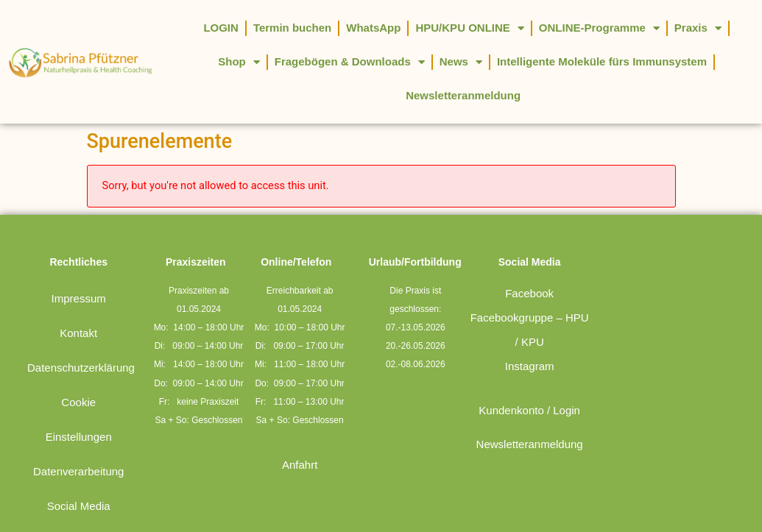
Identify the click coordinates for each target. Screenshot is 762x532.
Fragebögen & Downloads (350, 62)
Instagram (530, 366)
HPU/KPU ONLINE (469, 28)
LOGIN (221, 28)
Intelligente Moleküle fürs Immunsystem (602, 61)
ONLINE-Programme (599, 28)
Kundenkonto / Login (529, 410)
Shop (239, 62)
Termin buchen (292, 28)
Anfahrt (300, 465)
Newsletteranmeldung (463, 95)
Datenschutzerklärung (81, 368)
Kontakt (78, 333)
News (461, 62)
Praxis (698, 28)
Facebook (529, 293)
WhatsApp (373, 28)
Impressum (79, 298)
